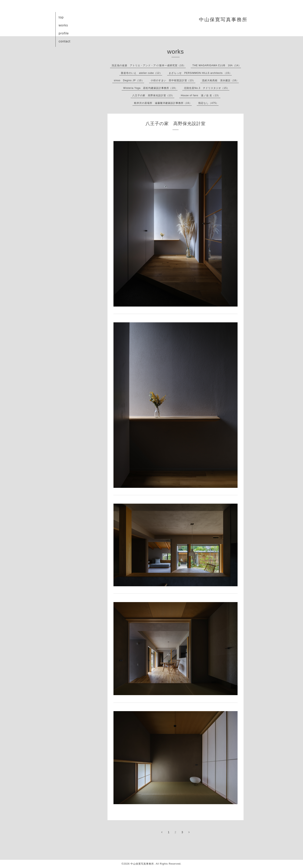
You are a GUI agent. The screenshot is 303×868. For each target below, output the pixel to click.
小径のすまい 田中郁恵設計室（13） (173, 80)
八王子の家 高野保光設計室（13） (153, 95)
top (61, 17)
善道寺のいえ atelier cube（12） (141, 73)
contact (65, 41)
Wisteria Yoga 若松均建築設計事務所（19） (150, 88)
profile (64, 33)
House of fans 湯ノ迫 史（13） (201, 95)
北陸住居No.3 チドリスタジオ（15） (207, 88)
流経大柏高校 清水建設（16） (220, 80)
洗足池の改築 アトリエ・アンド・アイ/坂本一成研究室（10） (149, 65)
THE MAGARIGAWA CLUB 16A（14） (217, 65)
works (63, 25)
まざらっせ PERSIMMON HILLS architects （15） (200, 73)
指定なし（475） (208, 103)
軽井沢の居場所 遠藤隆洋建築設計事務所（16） (163, 103)
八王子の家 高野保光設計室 (176, 124)
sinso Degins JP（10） (129, 80)
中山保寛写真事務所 (223, 20)
